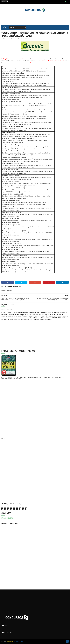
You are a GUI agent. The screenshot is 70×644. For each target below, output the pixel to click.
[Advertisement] (35, 19)
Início (5, 28)
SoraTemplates (10, 642)
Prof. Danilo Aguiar (7, 519)
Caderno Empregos (25, 39)
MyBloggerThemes (19, 642)
